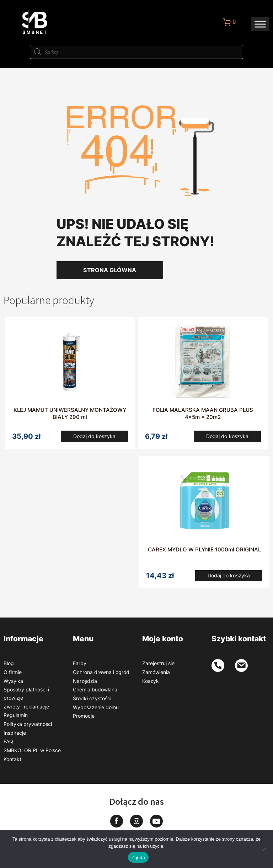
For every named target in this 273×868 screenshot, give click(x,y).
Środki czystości (92, 702)
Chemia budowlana (95, 693)
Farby (80, 667)
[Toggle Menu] (260, 24)
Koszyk (151, 684)
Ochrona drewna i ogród (101, 675)
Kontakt (12, 762)
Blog (9, 667)
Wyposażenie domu (96, 710)
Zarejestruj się (158, 667)
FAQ (8, 745)
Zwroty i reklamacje (26, 710)
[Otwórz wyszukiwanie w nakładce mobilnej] (136, 52)
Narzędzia (85, 684)
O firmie (13, 675)
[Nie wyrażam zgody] (264, 849)
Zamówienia (156, 675)
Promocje (84, 719)
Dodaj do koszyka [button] (94, 437)
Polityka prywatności (28, 727)
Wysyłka (13, 684)
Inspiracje (15, 736)
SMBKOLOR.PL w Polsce (32, 753)
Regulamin (16, 719)
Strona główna (110, 270)
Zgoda (138, 858)
